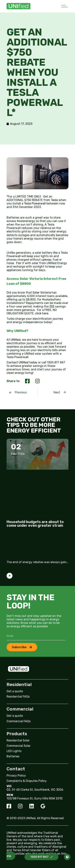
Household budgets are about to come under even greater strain (35, 524)
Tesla (54, 200)
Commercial (20, 709)
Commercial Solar (19, 746)
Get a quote (15, 691)
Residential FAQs (18, 697)
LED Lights (14, 751)
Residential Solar (18, 740)
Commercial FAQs (19, 721)
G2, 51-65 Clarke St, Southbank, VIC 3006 (35, 790)
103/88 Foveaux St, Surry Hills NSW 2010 (35, 798)
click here (42, 313)
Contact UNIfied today (22, 362)
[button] (64, 6)
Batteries (13, 756)
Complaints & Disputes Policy (27, 781)
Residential (19, 684)
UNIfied (16, 340)
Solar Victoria (42, 293)
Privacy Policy (16, 776)
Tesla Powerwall (35, 203)
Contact (16, 769)
